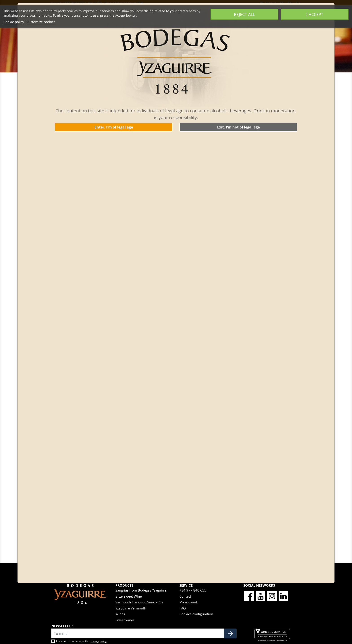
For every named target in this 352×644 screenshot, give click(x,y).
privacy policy (98, 641)
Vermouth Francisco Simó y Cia (139, 602)
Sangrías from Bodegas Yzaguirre (141, 590)
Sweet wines (125, 620)
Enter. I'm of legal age (114, 127)
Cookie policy (14, 22)
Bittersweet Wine (129, 596)
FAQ (183, 608)
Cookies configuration (196, 614)
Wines (120, 614)
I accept (315, 14)
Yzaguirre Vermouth (131, 608)
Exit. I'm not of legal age (238, 127)
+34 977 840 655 (193, 590)
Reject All (244, 14)
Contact (185, 596)
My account (188, 602)
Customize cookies (41, 22)
